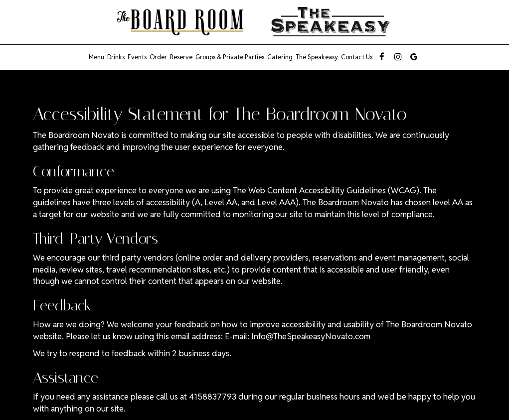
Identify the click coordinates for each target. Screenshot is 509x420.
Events (137, 57)
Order (158, 57)
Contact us (357, 57)
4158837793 (213, 397)
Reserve (181, 57)
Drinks (116, 57)
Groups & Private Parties (230, 57)
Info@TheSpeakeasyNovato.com (311, 336)
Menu (96, 57)
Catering (280, 57)
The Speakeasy (317, 57)
